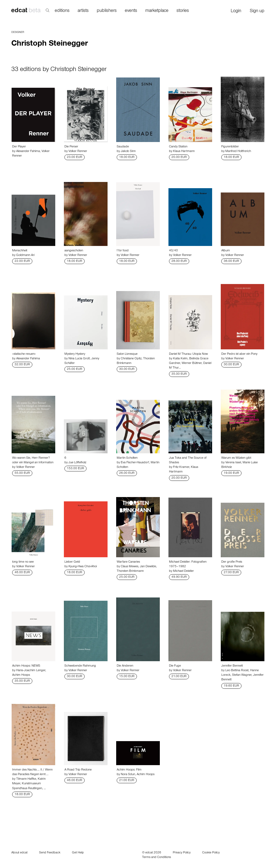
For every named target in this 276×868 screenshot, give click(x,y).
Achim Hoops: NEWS (26, 666)
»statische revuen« (24, 354)
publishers (107, 11)
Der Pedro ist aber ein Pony (239, 354)
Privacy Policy (182, 853)
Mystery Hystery (75, 354)
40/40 (173, 251)
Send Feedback (50, 853)
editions (62, 11)
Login (236, 11)
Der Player (19, 147)
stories (183, 11)
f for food (123, 251)
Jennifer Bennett (232, 666)
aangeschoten (74, 251)
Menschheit (20, 251)
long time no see (23, 562)
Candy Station (178, 147)
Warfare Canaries (128, 562)
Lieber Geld (72, 562)
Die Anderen (125, 666)
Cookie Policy (211, 853)
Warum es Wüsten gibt (236, 458)
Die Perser (71, 147)
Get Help (78, 853)
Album (226, 251)
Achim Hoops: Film (129, 770)
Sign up (257, 11)
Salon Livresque (127, 354)
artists (83, 11)
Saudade (123, 147)
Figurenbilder (230, 147)
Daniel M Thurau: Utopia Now (188, 354)
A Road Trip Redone (78, 770)
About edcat (19, 853)
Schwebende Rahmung (80, 666)
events (131, 11)
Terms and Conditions (156, 857)
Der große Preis (232, 562)
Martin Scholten (127, 458)
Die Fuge (175, 666)
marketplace (157, 11)
